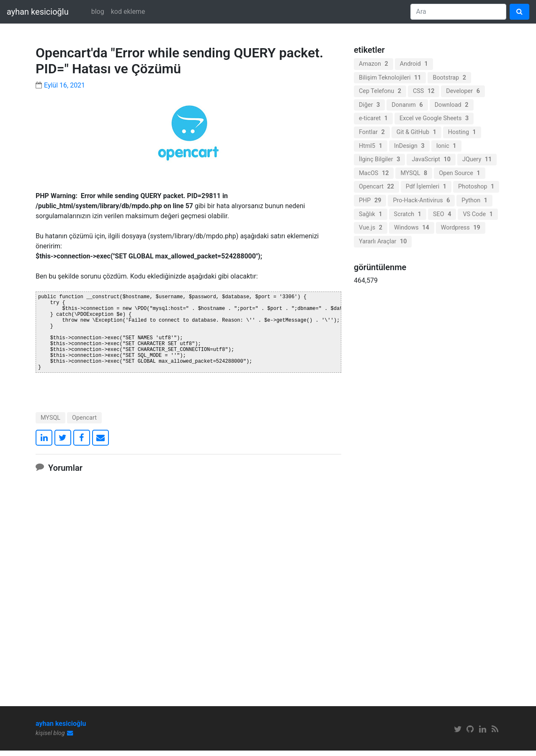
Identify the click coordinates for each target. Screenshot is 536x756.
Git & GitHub (416, 132)
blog (98, 12)
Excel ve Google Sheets (434, 118)
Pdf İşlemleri (426, 187)
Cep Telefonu (380, 91)
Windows (412, 228)
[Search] (458, 12)
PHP (370, 200)
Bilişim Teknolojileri (390, 78)
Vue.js (371, 228)
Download (452, 105)
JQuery (477, 159)
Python (474, 200)
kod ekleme (128, 12)
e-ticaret (373, 118)
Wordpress (461, 228)
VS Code (478, 214)
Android (414, 64)
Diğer (369, 105)
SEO (442, 214)
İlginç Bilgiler (379, 159)
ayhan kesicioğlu (38, 12)
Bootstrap (449, 78)
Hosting (462, 132)
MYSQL (50, 423)
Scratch (408, 214)
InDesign (409, 146)
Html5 (371, 146)
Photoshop (476, 187)
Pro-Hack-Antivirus (421, 200)
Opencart (84, 423)
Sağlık (371, 214)
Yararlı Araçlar (383, 241)
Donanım (407, 105)
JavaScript (431, 159)
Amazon (374, 64)
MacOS (374, 173)
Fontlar (372, 132)
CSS (424, 91)
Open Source (460, 173)
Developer (463, 91)
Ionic (446, 146)
